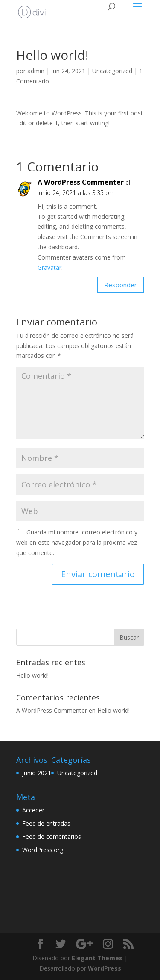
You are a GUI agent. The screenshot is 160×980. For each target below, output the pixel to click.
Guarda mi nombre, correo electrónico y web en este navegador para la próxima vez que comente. (77, 542)
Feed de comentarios (52, 837)
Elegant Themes (97, 958)
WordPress (105, 968)
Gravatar (49, 267)
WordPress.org (43, 850)
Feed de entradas (46, 823)
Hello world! (32, 675)
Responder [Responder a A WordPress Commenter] (121, 285)
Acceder (33, 810)
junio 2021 (37, 773)
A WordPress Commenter (81, 182)
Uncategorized (112, 71)
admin (36, 71)
